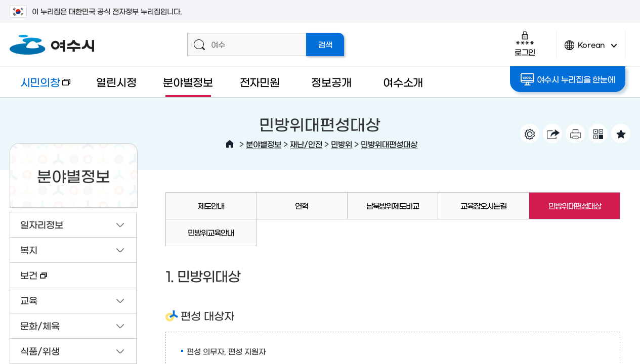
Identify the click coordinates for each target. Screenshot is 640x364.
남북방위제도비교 (393, 206)
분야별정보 (188, 82)
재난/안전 (306, 144)
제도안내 (211, 206)
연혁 (302, 206)
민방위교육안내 (211, 232)
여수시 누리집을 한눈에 (568, 79)
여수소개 (403, 82)
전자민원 (260, 82)
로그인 (525, 43)
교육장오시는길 (483, 206)
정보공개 (331, 82)
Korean (591, 49)
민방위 (342, 144)
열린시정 (116, 82)
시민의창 (40, 87)
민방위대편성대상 (389, 144)
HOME (230, 144)
